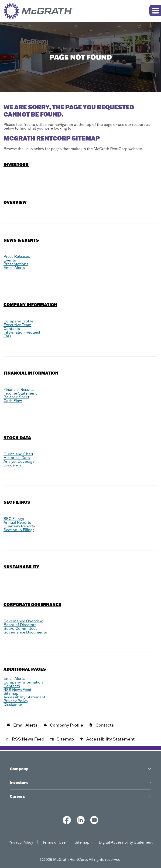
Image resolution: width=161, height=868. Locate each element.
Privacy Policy (16, 701)
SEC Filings (17, 502)
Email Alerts (14, 268)
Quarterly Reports (19, 526)
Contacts (12, 328)
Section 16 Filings (19, 530)
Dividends (12, 465)
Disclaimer (13, 704)
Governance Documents (25, 632)
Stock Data (17, 438)
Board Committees (20, 628)
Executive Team (17, 325)
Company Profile (18, 321)
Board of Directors (20, 625)
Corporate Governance (32, 604)
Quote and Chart (18, 454)
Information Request (22, 332)
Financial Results (19, 389)
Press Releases (17, 256)
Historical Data (17, 458)
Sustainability (21, 567)
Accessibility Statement (24, 697)
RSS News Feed (17, 690)
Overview (15, 202)
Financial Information (31, 373)
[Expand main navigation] (155, 10)
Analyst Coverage (19, 461)
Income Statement (20, 393)
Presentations (16, 264)
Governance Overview (23, 621)
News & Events (21, 240)
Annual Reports (17, 522)
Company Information (30, 305)
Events (10, 260)
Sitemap (11, 693)
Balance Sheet (16, 397)
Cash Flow (13, 401)
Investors (16, 164)
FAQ (7, 336)
